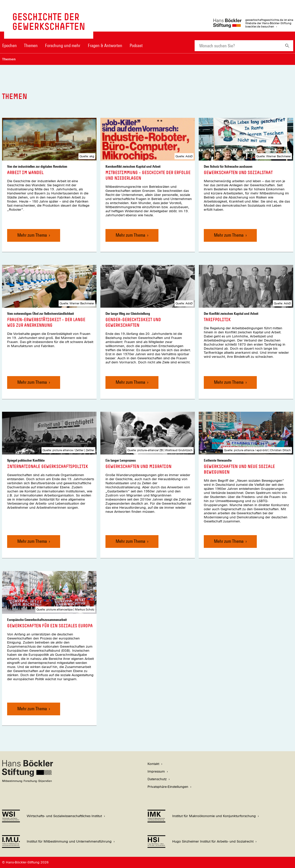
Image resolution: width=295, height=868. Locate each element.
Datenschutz (157, 779)
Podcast (136, 45)
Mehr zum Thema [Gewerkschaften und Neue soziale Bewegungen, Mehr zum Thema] (229, 541)
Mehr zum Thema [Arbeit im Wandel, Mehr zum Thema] (32, 235)
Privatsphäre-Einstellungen (168, 787)
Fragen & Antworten (105, 45)
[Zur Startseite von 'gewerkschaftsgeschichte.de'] (49, 27)
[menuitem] (10, 49)
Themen (31, 45)
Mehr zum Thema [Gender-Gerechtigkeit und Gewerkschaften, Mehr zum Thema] (130, 382)
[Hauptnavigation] (73, 46)
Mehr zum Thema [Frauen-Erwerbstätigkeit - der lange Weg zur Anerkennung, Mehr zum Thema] (32, 382)
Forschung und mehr (63, 45)
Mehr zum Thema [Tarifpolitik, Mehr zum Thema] (229, 382)
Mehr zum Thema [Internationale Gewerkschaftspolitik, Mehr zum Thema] (32, 541)
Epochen (10, 45)
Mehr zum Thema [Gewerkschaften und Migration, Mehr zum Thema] (130, 541)
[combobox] (238, 46)
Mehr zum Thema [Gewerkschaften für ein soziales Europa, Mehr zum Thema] (32, 709)
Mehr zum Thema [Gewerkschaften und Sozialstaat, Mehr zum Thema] (229, 235)
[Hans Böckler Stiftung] (28, 781)
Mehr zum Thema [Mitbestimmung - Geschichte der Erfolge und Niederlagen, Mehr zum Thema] (130, 235)
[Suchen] (287, 46)
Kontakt (153, 764)
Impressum (156, 771)
